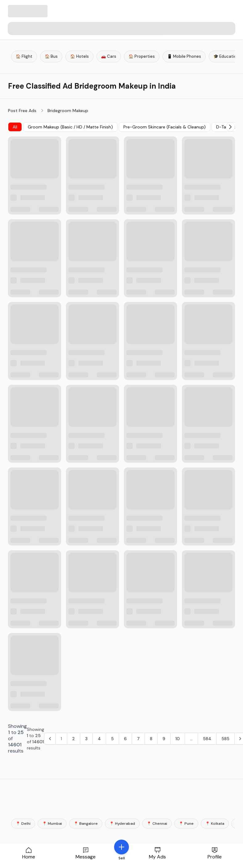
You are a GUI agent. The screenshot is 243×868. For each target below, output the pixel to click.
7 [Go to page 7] (138, 739)
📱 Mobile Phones (184, 56)
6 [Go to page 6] (125, 739)
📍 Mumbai (52, 824)
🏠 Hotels (79, 56)
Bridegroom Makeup (68, 111)
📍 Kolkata (215, 824)
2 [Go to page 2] (74, 739)
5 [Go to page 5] (112, 739)
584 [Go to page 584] (207, 739)
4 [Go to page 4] (99, 739)
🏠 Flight (24, 56)
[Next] (230, 127)
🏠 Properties (142, 56)
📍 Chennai (157, 824)
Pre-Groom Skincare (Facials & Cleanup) (165, 127)
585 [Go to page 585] (225, 739)
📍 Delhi (23, 824)
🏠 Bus (51, 56)
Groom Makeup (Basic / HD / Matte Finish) (70, 127)
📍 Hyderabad (122, 824)
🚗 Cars (109, 56)
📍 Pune (186, 824)
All (15, 127)
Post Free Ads (22, 111)
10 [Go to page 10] (178, 739)
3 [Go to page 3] (86, 739)
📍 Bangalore (86, 824)
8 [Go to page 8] (151, 739)
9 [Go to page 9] (164, 739)
